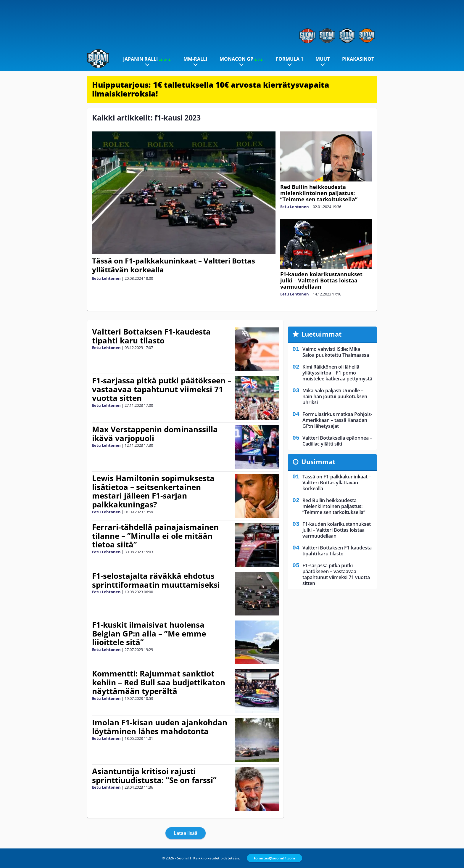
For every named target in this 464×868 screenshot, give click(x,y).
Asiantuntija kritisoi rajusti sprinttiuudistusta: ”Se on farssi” (154, 776)
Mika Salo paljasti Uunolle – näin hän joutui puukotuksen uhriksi (335, 396)
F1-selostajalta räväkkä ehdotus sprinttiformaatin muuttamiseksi (156, 580)
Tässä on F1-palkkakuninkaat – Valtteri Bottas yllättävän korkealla (174, 265)
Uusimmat (318, 462)
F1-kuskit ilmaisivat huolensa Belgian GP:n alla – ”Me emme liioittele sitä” (149, 634)
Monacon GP (241, 59)
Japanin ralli (147, 59)
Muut (323, 59)
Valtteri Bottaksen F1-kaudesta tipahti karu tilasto (151, 336)
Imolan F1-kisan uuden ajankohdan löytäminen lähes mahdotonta (160, 727)
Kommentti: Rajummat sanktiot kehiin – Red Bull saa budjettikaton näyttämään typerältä (159, 682)
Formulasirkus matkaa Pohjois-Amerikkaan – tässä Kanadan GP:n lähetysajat (337, 420)
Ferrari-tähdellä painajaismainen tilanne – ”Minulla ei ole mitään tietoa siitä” (155, 536)
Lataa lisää (186, 833)
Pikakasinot (358, 59)
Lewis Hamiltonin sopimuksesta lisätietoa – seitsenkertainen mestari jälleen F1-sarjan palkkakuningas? (153, 491)
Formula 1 (290, 59)
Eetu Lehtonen (106, 278)
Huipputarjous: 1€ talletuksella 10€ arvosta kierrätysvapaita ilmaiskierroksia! (211, 89)
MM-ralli (195, 59)
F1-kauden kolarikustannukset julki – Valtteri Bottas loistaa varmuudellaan (321, 280)
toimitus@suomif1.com (274, 858)
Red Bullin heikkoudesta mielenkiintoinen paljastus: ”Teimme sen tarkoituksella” (319, 193)
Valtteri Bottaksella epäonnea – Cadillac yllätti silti (337, 441)
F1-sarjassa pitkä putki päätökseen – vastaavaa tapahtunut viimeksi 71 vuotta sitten (162, 389)
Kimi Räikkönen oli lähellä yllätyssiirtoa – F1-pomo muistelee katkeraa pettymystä (337, 373)
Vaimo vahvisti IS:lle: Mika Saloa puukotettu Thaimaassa (336, 352)
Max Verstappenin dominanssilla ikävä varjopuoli (155, 434)
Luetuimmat (322, 334)
